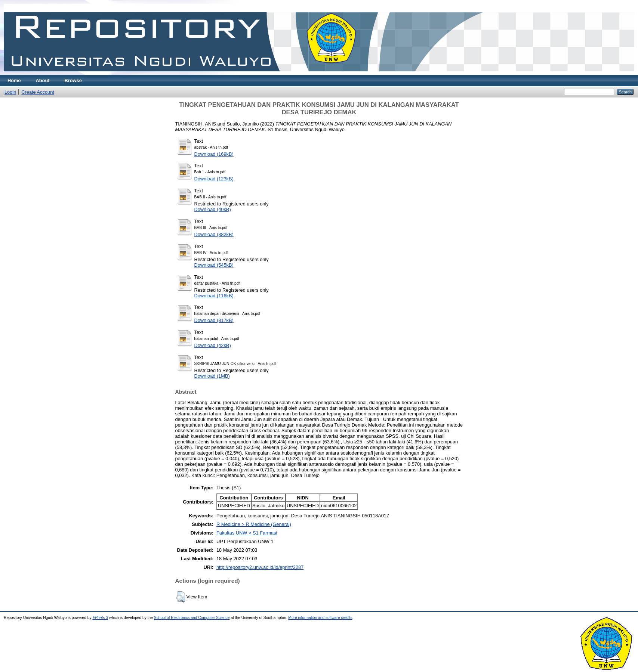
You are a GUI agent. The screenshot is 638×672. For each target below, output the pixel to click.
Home (14, 80)
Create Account (38, 92)
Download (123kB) (214, 179)
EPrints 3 (100, 618)
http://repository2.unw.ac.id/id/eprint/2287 (260, 567)
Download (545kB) (214, 265)
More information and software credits (320, 618)
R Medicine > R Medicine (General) (254, 524)
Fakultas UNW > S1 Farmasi (247, 533)
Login (10, 92)
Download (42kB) (213, 345)
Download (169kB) (214, 154)
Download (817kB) (214, 320)
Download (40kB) (213, 209)
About (43, 80)
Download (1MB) (212, 376)
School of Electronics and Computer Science (192, 618)
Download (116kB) (214, 296)
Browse (73, 80)
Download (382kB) (214, 234)
